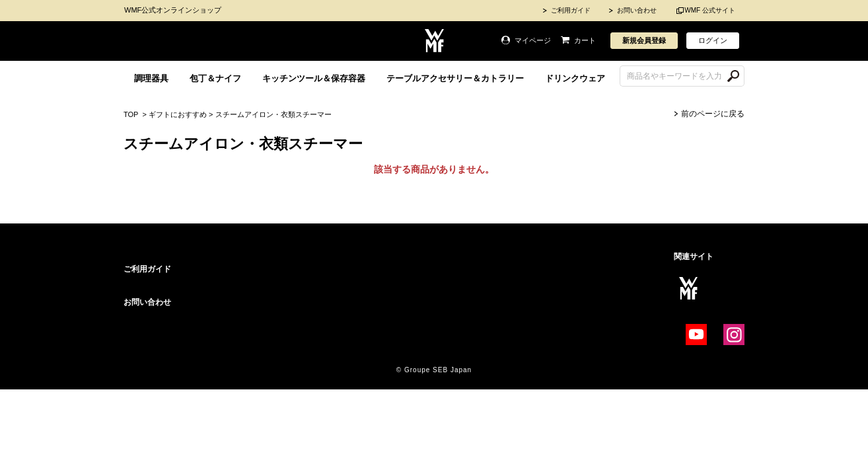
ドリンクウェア (575, 78)
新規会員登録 (644, 40)
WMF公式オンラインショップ (173, 10)
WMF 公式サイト (710, 10)
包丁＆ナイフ (215, 78)
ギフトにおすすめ (178, 114)
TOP (131, 114)
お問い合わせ (637, 10)
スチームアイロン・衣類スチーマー (273, 114)
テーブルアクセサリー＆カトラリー (455, 78)
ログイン (713, 40)
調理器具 (151, 78)
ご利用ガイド (571, 10)
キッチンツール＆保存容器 (314, 78)
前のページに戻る (713, 114)
